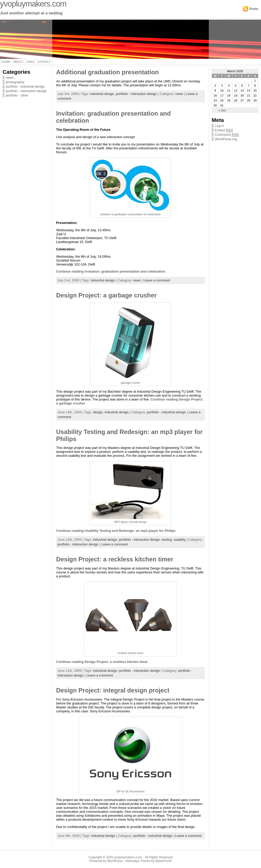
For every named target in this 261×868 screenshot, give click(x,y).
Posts (254, 9)
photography (15, 82)
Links (30, 62)
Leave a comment (157, 280)
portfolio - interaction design (26, 91)
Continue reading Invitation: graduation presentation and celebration (111, 271)
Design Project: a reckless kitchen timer (115, 559)
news (10, 78)
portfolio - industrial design (25, 86)
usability (180, 540)
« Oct (222, 110)
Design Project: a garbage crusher (106, 295)
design (98, 412)
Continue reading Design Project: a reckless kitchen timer (102, 662)
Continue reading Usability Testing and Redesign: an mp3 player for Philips (116, 531)
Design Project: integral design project (113, 690)
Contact (44, 62)
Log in (219, 126)
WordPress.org (226, 139)
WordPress (115, 861)
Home (6, 62)
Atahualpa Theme (138, 861)
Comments (227, 135)
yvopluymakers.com (128, 857)
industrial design (102, 94)
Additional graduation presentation (107, 72)
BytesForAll (163, 861)
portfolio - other (17, 95)
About (18, 62)
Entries (224, 130)
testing (167, 540)
